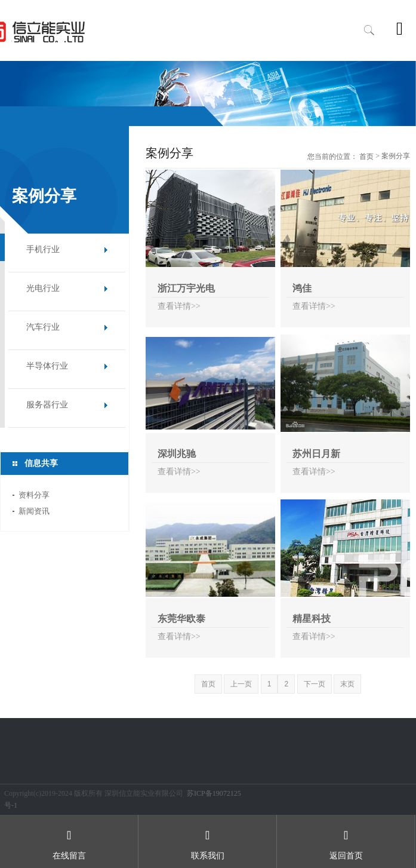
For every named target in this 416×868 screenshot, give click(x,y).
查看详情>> (179, 306)
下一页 (315, 684)
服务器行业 (47, 405)
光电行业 (43, 288)
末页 (347, 684)
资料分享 (34, 495)
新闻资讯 (34, 511)
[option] (208, 93)
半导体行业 (47, 366)
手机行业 (43, 249)
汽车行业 (43, 327)
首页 (366, 157)
